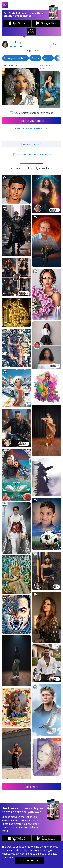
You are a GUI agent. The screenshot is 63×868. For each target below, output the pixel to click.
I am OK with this (30, 861)
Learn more (8, 857)
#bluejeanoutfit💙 (15, 58)
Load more (32, 787)
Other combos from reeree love (32, 155)
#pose (48, 58)
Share (56, 44)
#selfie (35, 58)
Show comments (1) (32, 144)
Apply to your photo (32, 121)
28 (36, 51)
